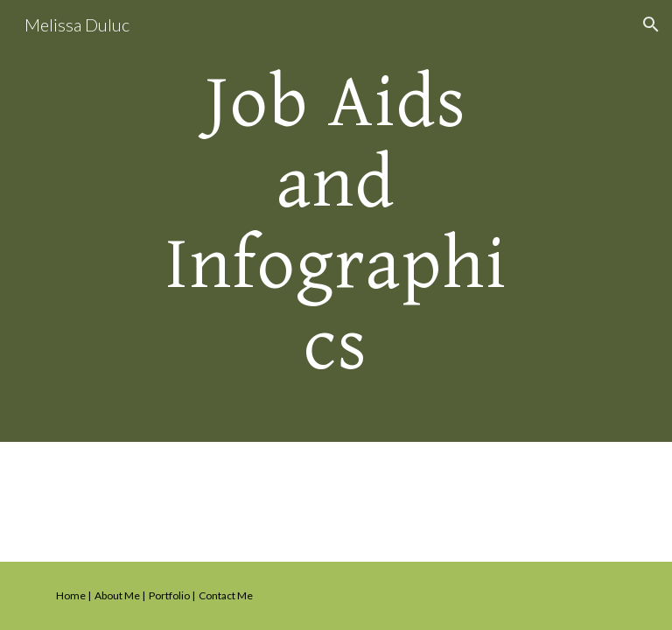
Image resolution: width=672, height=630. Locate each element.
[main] (336, 221)
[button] (651, 24)
